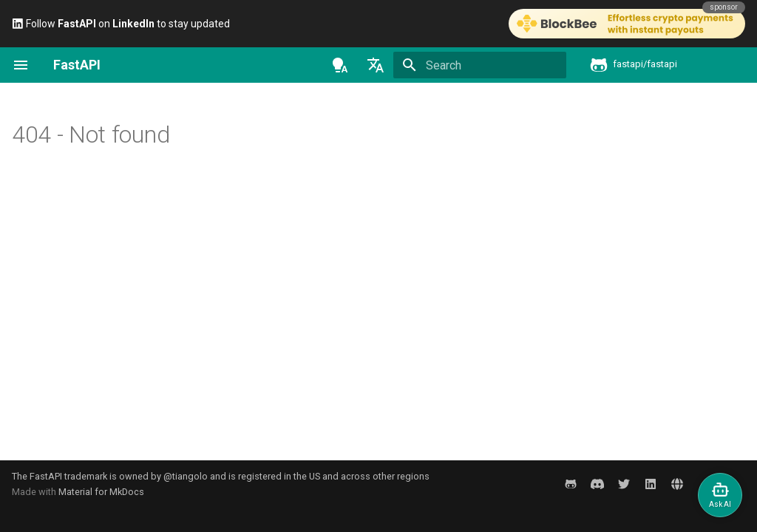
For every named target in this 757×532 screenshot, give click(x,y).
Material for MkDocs (101, 492)
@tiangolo (186, 476)
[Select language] (376, 65)
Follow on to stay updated (121, 24)
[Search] (480, 65)
